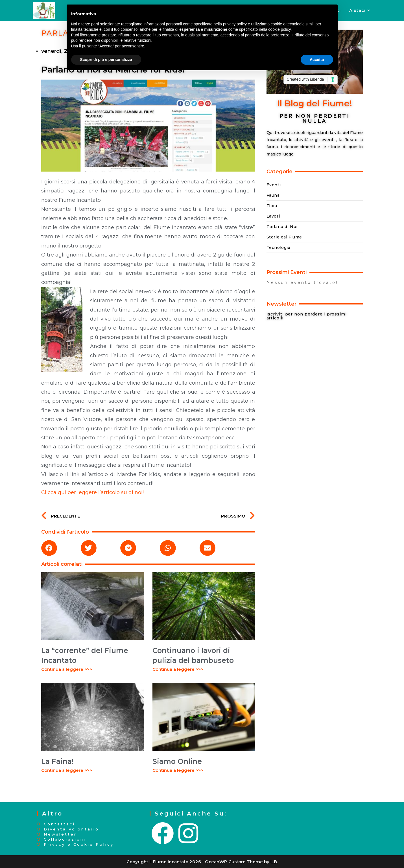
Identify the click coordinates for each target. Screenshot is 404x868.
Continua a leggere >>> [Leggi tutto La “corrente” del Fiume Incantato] (67, 669)
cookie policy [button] (279, 29)
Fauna (273, 195)
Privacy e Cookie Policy (79, 844)
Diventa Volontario (71, 829)
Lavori (273, 216)
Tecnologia (279, 247)
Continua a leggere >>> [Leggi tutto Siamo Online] (178, 770)
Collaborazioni (65, 839)
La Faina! (57, 761)
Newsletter (60, 834)
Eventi (274, 185)
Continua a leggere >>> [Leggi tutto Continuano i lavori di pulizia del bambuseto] (178, 669)
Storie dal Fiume (284, 237)
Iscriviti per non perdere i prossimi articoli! (307, 316)
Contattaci (59, 824)
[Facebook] (163, 834)
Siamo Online (177, 761)
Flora (272, 206)
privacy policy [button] (235, 24)
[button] (49, 548)
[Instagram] (189, 834)
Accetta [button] (317, 60)
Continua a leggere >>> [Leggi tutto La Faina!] (67, 770)
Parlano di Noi (282, 227)
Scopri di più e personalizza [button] (106, 60)
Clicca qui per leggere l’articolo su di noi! (92, 492)
